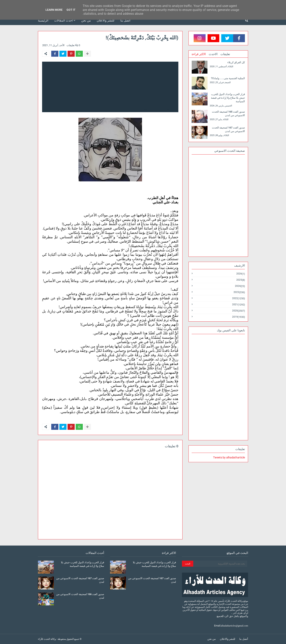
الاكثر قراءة (199, 54)
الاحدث (213, 54)
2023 (239, 292)
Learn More (54, 10)
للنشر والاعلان (228, 639)
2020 (239, 311)
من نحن (212, 639)
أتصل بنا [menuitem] (125, 20)
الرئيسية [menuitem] (43, 20)
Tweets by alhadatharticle (229, 457)
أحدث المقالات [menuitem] (63, 20)
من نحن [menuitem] (86, 20)
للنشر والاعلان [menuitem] (106, 20)
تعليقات (225, 54)
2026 (241, 274)
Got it (71, 10)
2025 (241, 280)
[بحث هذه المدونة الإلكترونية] (220, 564)
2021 (239, 305)
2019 (239, 317)
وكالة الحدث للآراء (47, 639)
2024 (240, 286)
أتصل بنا (244, 639)
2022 (239, 298)
